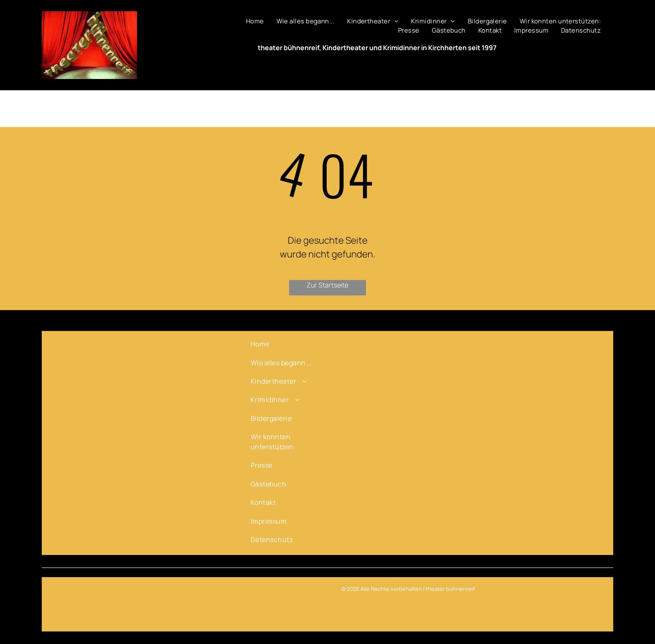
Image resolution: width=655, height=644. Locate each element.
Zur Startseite (327, 285)
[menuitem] (255, 22)
